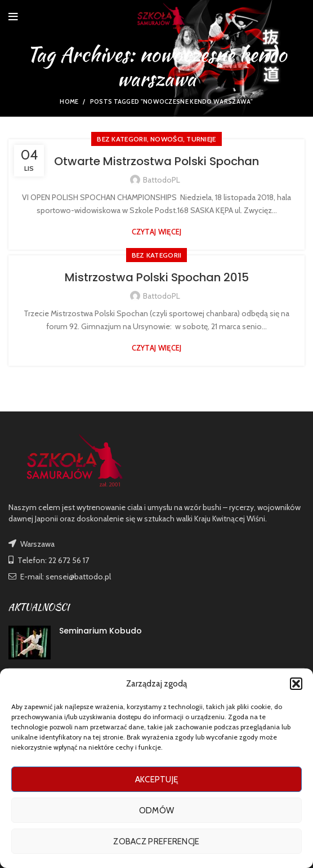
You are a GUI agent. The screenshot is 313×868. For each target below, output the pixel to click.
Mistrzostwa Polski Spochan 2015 (157, 277)
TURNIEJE (201, 139)
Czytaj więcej (157, 232)
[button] (296, 684)
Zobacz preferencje (156, 842)
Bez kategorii (122, 139)
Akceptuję (157, 780)
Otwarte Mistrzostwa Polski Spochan (157, 161)
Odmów (157, 811)
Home (69, 101)
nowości (167, 139)
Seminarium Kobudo (100, 631)
